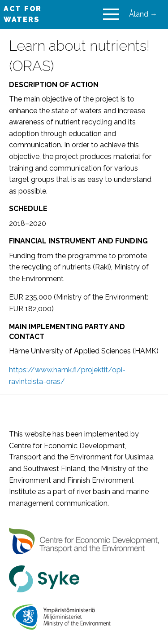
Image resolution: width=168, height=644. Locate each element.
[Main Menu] (111, 14)
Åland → (143, 14)
